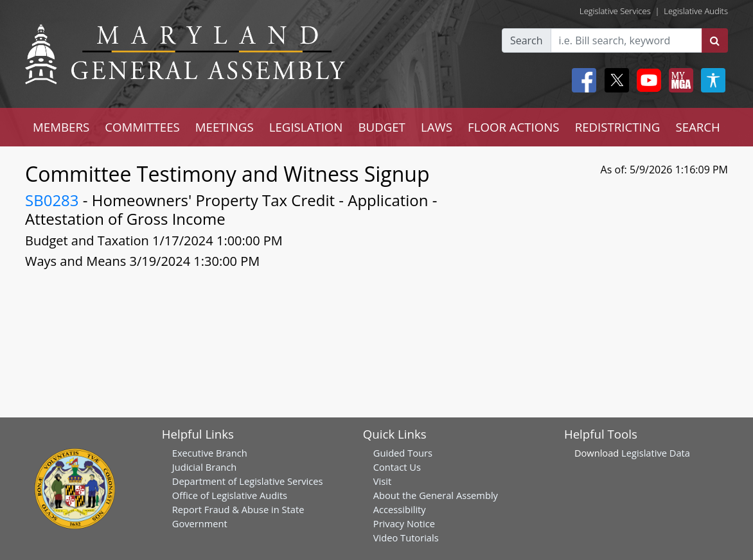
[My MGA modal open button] (678, 80)
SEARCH (697, 127)
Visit (382, 481)
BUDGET (381, 127)
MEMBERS (61, 127)
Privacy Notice (404, 523)
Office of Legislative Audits (230, 495)
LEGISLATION (306, 127)
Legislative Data (656, 453)
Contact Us (397, 467)
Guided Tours (403, 453)
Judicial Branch (205, 467)
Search (527, 40)
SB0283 (52, 200)
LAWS (437, 127)
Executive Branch (210, 453)
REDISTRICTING (618, 127)
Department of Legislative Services (248, 481)
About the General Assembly (436, 495)
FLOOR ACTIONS (514, 127)
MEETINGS (225, 127)
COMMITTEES (142, 127)
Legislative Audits (696, 11)
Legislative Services (615, 11)
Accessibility (400, 509)
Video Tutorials (406, 538)
